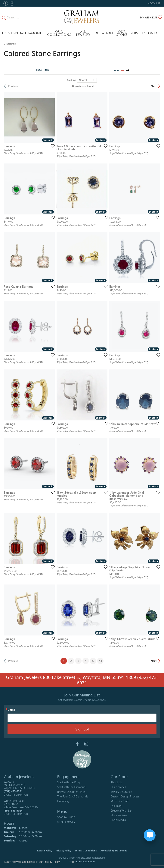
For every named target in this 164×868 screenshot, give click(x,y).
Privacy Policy (63, 851)
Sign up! (82, 729)
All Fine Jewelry (66, 822)
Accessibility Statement (114, 851)
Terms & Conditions (86, 851)
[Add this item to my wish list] (52, 146)
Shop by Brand (66, 817)
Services (138, 33)
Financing (63, 801)
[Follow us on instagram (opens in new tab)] (12, 3)
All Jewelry (83, 33)
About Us (116, 782)
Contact (154, 33)
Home (7, 33)
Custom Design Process (125, 796)
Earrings (11, 44)
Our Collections (59, 33)
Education (103, 33)
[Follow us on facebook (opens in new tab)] (6, 3)
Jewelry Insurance (121, 792)
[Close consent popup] (73, 862)
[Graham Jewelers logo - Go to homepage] (82, 17)
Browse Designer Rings (71, 792)
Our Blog (116, 806)
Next (154, 86)
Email (11, 710)
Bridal (19, 33)
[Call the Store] (13, 791)
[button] (154, 3)
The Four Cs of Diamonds (73, 796)
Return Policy (45, 851)
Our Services (118, 787)
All (100, 661)
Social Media (118, 820)
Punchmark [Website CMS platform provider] (89, 862)
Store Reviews (119, 815)
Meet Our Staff (120, 801)
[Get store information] (16, 795)
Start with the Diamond (71, 787)
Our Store (122, 33)
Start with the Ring (68, 782)
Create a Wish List (122, 811)
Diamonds (35, 33)
